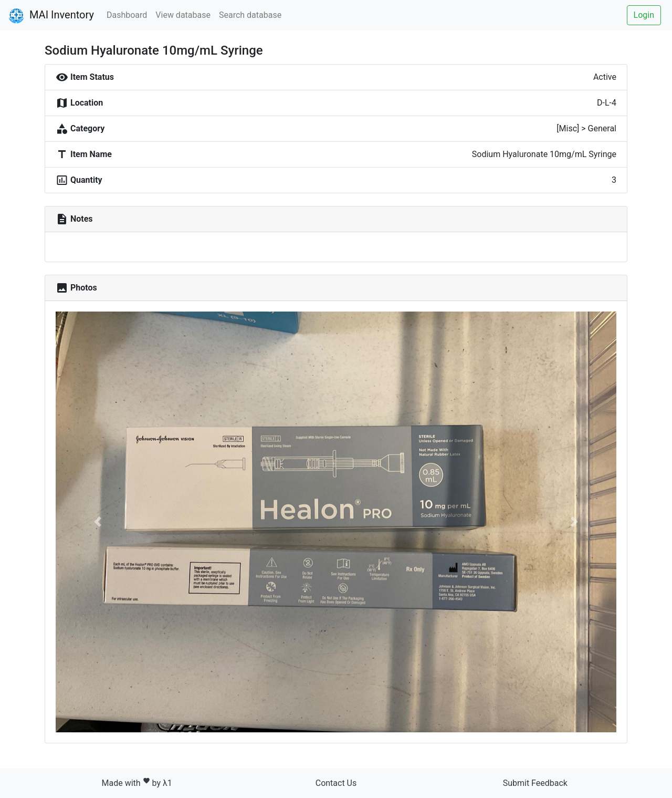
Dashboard (127, 15)
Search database (250, 15)
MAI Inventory (51, 16)
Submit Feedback (535, 783)
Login (644, 15)
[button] (98, 522)
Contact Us (336, 783)
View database (183, 15)
